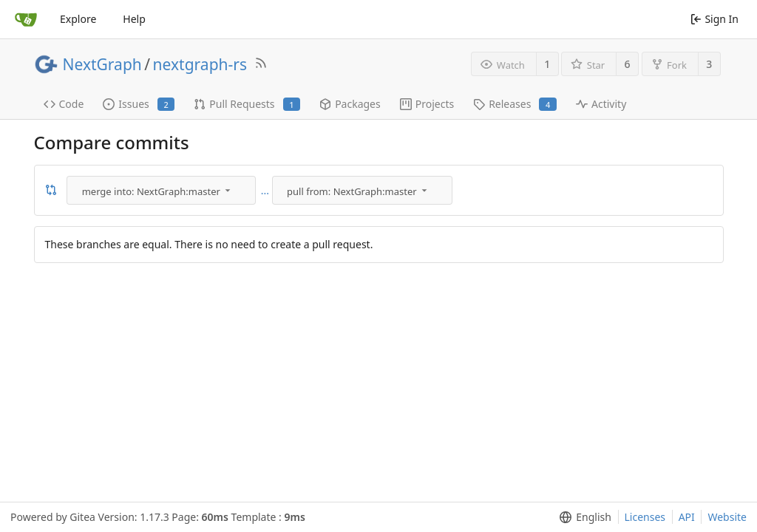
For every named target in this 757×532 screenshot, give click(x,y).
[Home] (26, 19)
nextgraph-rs (200, 64)
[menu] (162, 190)
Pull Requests (247, 104)
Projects (427, 104)
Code (64, 104)
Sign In (714, 19)
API (687, 517)
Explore (78, 19)
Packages (350, 104)
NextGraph (102, 64)
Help (134, 19)
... (265, 191)
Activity (601, 104)
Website (727, 517)
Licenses (645, 517)
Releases (515, 104)
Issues (139, 104)
